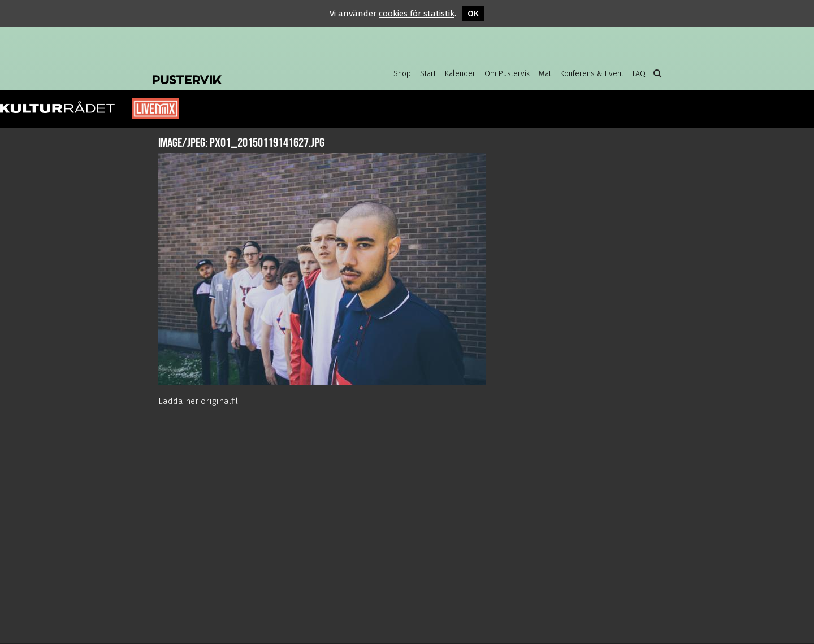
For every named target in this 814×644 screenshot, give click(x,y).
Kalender (460, 74)
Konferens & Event (592, 74)
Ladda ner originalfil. (199, 401)
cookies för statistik (417, 14)
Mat (545, 74)
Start (428, 74)
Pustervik (243, 71)
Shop (402, 74)
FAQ (639, 74)
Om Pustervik (507, 74)
